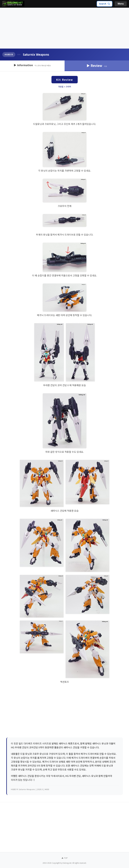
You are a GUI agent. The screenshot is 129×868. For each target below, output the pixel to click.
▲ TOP (65, 858)
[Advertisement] (64, 28)
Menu (121, 4)
